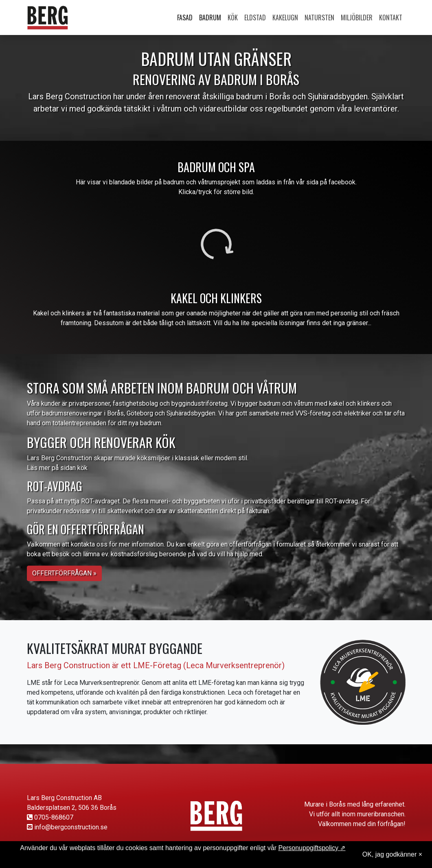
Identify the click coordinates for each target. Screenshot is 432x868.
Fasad (185, 17)
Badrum (210, 17)
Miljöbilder (357, 17)
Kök (233, 17)
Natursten (319, 17)
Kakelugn (285, 17)
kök (82, 468)
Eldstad (255, 17)
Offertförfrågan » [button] (64, 573)
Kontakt (391, 17)
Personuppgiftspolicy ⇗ (312, 848)
